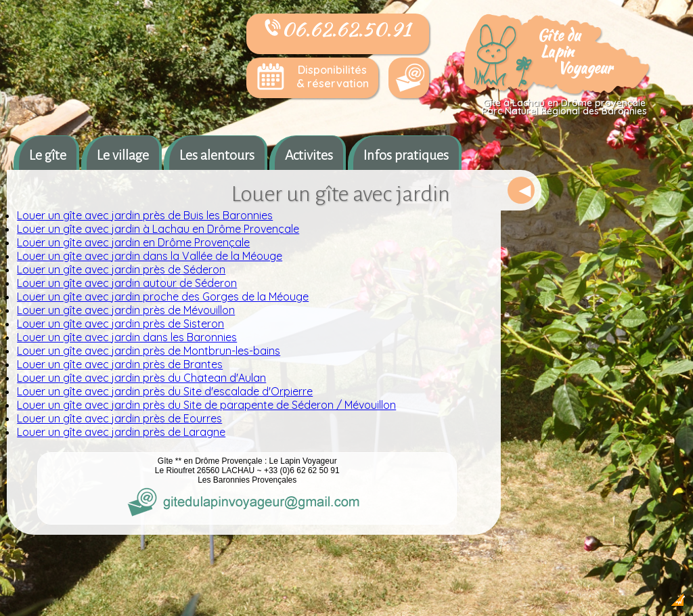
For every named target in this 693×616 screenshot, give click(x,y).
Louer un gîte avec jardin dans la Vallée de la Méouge (150, 256)
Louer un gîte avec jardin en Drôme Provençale (133, 242)
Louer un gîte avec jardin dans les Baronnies (127, 337)
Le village (123, 155)
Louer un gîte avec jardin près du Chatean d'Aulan (141, 378)
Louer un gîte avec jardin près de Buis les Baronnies (145, 215)
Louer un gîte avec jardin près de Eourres (119, 418)
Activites (309, 155)
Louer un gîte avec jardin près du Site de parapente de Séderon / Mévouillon (206, 405)
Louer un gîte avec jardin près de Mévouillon (126, 310)
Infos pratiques (406, 155)
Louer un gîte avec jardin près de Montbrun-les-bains (149, 351)
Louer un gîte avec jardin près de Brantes (120, 364)
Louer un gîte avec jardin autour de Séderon (127, 283)
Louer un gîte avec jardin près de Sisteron (120, 324)
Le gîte (48, 155)
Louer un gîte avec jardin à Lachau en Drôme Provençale (158, 229)
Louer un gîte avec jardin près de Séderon (121, 269)
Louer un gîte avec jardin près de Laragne (121, 432)
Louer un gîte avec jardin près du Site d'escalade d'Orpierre (165, 391)
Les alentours (217, 155)
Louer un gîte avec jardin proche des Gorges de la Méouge (163, 296)
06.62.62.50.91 (338, 29)
